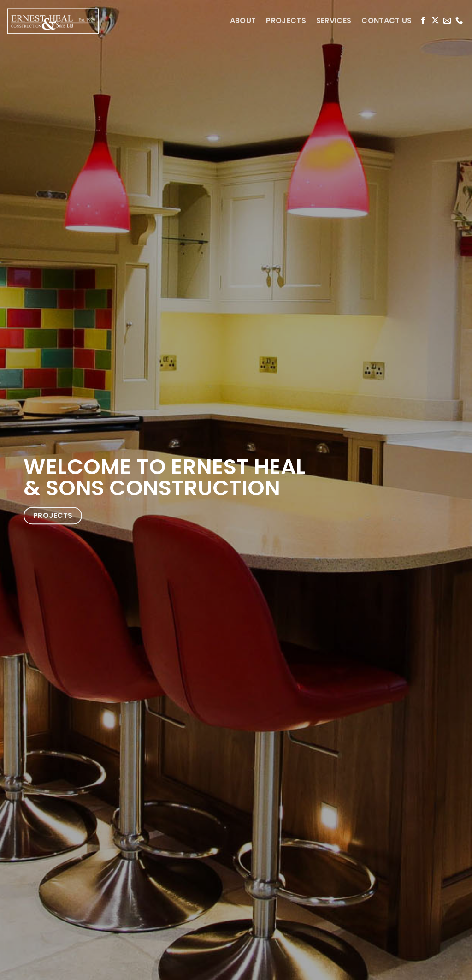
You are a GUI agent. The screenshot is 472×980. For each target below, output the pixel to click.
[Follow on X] (435, 21)
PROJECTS (286, 21)
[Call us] (459, 21)
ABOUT (243, 21)
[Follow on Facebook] (423, 21)
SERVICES (334, 21)
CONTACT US (386, 21)
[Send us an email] (447, 21)
